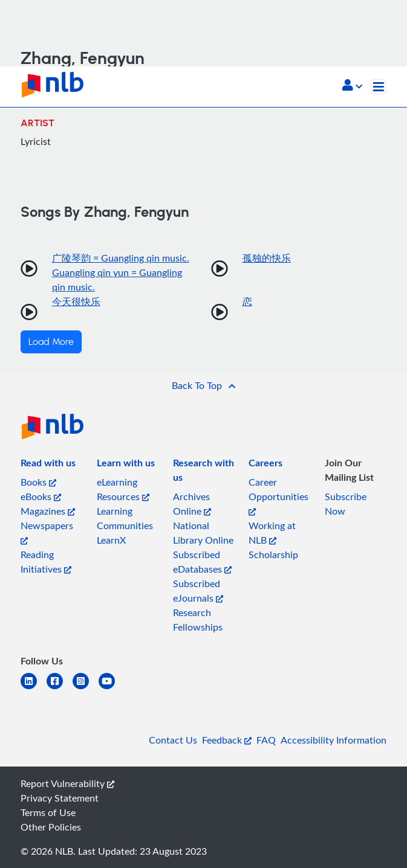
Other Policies (51, 827)
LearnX (111, 540)
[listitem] (48, 465)
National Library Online (203, 533)
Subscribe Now (346, 504)
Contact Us (173, 740)
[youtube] (112, 688)
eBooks (41, 497)
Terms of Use (48, 812)
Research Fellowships (198, 620)
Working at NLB (272, 533)
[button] (352, 86)
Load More (51, 342)
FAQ (266, 740)
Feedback (227, 740)
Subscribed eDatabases (202, 562)
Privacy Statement (60, 798)
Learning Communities (125, 518)
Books (38, 482)
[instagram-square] (86, 688)
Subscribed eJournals (198, 591)
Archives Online (192, 504)
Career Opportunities (278, 496)
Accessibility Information (334, 740)
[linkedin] (34, 688)
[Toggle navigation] (379, 87)
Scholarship (273, 555)
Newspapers (47, 532)
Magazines (48, 511)
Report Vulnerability (67, 783)
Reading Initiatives (46, 562)
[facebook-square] (60, 688)
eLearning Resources (123, 489)
